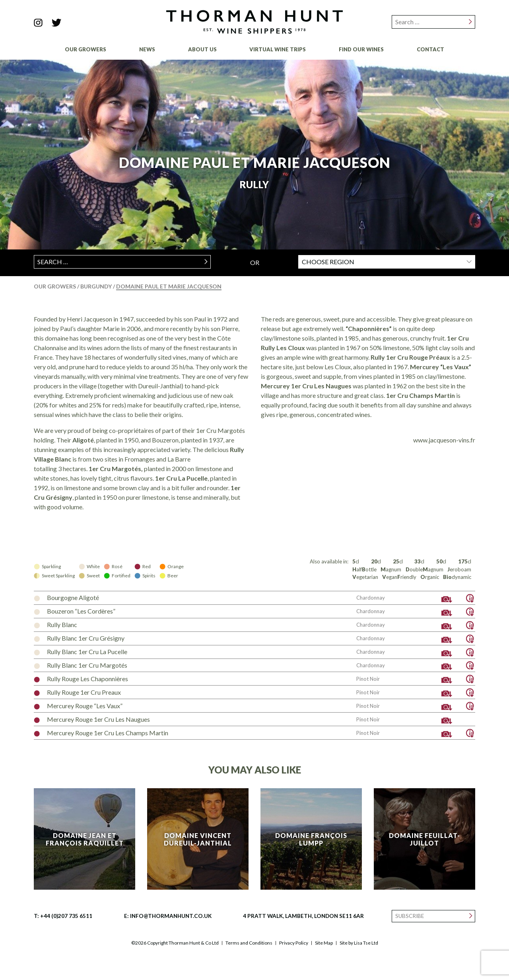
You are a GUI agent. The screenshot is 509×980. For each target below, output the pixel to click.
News (147, 49)
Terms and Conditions (249, 943)
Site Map (324, 943)
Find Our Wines (361, 49)
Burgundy (97, 286)
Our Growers (85, 49)
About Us (202, 49)
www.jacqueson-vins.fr (444, 440)
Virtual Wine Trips (278, 49)
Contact (430, 49)
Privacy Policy (294, 943)
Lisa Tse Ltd (366, 943)
